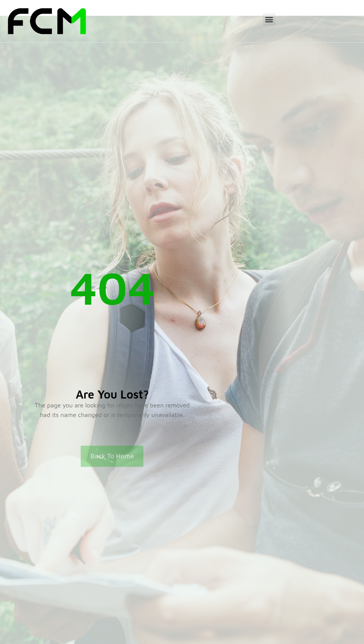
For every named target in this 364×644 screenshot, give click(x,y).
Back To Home (112, 460)
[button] (269, 19)
